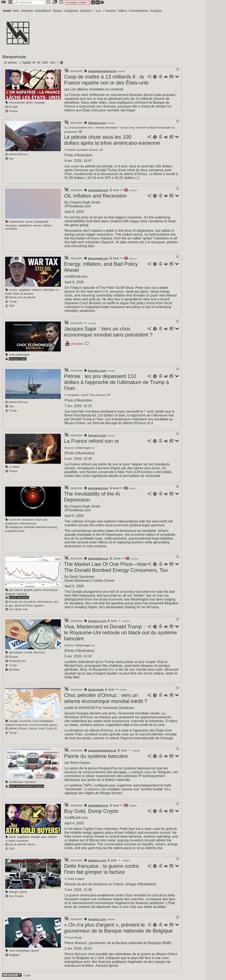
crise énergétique (43, 721)
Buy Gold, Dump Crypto (91, 811)
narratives (11, 229)
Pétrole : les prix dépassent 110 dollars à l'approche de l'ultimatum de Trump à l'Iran (116, 382)
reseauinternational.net (102, 71)
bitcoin (13, 297)
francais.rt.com (97, 123)
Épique (58, 11)
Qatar (18, 609)
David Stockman (19, 597)
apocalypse (16, 652)
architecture (16, 782)
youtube (77, 344)
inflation (47, 225)
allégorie (10, 594)
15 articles (10, 63)
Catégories (71, 11)
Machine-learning (46, 527)
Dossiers (86, 11)
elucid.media (96, 690)
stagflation (25, 290)
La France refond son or (91, 441)
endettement (17, 222)
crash (38, 520)
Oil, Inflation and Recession (95, 196)
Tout (53, 63)
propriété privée (15, 531)
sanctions (39, 652)
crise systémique (19, 355)
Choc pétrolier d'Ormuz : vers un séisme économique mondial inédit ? (106, 698)
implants (22, 594)
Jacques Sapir (18, 359)
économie (15, 520)
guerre (53, 725)
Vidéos (122, 11)
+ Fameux (109, 11)
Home (7, 11)
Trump (13, 302)
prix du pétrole (27, 297)
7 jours (26, 63)
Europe (13, 107)
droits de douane (23, 294)
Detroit (33, 728)
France (13, 111)
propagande (41, 222)
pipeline (39, 606)
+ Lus (97, 11)
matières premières (17, 725)
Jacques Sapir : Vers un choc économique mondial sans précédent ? (108, 332)
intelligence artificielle (22, 527)
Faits (16, 11)
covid (41, 728)
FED (12, 306)
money (37, 225)
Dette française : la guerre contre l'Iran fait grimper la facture (102, 869)
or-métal (14, 467)
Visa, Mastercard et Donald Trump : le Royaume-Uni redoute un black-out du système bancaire (120, 632)
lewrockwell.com (98, 190)
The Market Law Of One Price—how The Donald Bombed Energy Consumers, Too (116, 567)
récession (11, 225)
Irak (25, 609)
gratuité (28, 590)
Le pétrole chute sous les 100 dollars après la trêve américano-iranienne (112, 140)
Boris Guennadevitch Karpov (26, 786)
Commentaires (138, 11)
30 (34, 63)
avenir (29, 222)
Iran (11, 159)
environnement (39, 725)
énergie (14, 721)
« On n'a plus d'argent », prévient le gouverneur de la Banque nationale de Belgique (118, 928)
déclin (29, 103)
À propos (156, 11)
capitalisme (25, 225)
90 (39, 63)
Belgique (14, 955)
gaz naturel (16, 590)
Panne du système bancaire (96, 756)
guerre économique (46, 590)
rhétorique (49, 290)
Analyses (27, 11)
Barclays (14, 669)
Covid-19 (51, 728)
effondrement (28, 523)
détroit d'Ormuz (18, 154)
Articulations (43, 11)
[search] (29, 2)
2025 (45, 63)
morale (28, 652)
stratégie (40, 103)
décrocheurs (45, 602)
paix (44, 837)
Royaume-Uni (17, 661)
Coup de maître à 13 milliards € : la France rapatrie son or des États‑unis (106, 80)
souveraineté (17, 103)
